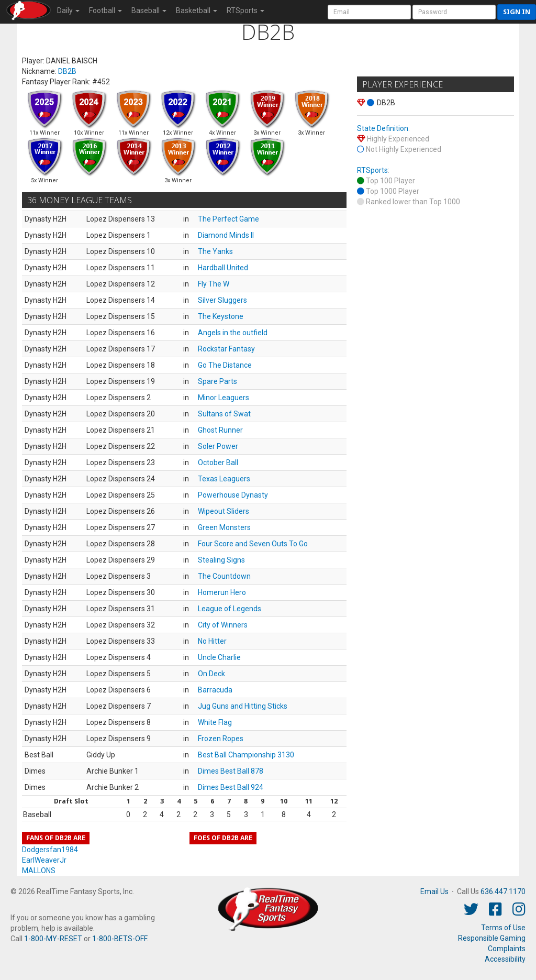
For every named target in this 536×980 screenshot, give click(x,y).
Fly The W (214, 284)
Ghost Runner (220, 430)
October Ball (218, 463)
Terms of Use (503, 928)
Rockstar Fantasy (226, 349)
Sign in (517, 12)
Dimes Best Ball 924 (231, 787)
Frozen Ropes (221, 739)
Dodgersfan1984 (50, 850)
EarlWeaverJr (44, 860)
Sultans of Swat (224, 414)
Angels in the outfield (233, 333)
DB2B (67, 71)
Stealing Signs (221, 560)
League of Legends (230, 609)
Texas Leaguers (224, 479)
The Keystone (221, 316)
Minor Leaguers (224, 398)
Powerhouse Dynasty (233, 495)
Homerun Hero (222, 592)
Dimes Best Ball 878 (231, 771)
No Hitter (212, 641)
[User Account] (369, 12)
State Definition (383, 128)
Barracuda (215, 690)
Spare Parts (217, 381)
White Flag (215, 722)
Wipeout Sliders (224, 511)
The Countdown (224, 576)
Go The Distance (225, 365)
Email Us (434, 891)
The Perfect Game (228, 219)
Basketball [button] (197, 10)
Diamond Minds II (226, 235)
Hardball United (223, 268)
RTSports (372, 170)
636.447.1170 (503, 891)
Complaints (507, 949)
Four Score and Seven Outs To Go (253, 544)
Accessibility (505, 959)
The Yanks (215, 251)
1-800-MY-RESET (53, 939)
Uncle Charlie (219, 657)
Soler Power (218, 446)
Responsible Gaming (492, 938)
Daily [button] (68, 10)
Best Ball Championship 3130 (246, 755)
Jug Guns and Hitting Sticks (243, 706)
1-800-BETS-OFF (119, 939)
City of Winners (223, 625)
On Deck (211, 674)
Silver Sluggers (222, 300)
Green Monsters (224, 527)
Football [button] (105, 10)
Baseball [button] (149, 10)
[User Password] (454, 12)
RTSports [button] (245, 10)
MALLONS (39, 871)
